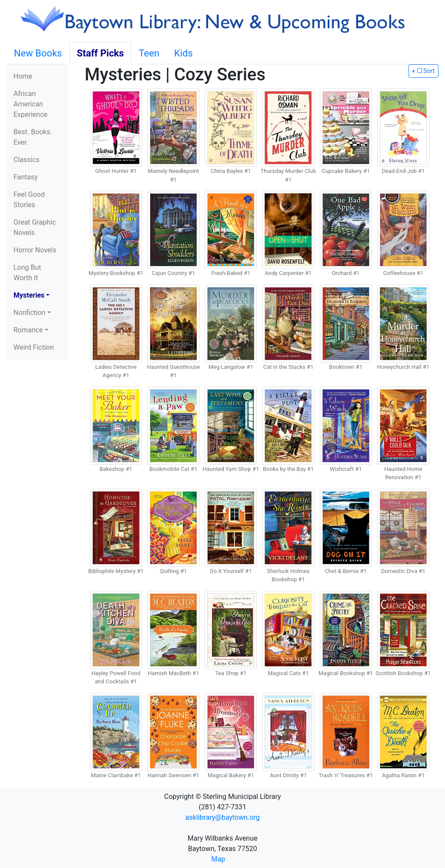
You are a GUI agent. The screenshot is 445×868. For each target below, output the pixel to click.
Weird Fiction (34, 347)
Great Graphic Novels (35, 227)
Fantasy (26, 177)
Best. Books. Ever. (33, 137)
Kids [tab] (184, 53)
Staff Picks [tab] (101, 53)
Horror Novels (35, 250)
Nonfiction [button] (30, 313)
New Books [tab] (38, 53)
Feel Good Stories (29, 200)
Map (218, 859)
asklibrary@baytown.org (223, 817)
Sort (425, 71)
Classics (27, 160)
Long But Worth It (27, 273)
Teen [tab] (149, 53)
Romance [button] (28, 330)
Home (23, 76)
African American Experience (30, 104)
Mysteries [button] (29, 295)
